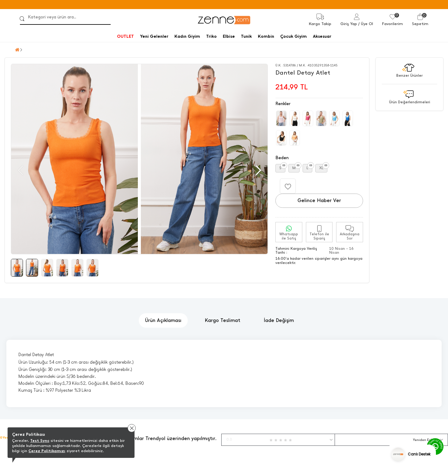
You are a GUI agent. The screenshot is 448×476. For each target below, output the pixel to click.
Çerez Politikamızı (47, 451)
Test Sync (40, 441)
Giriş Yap (349, 24)
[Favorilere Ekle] (288, 186)
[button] (258, 170)
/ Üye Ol (366, 24)
